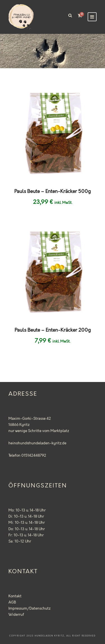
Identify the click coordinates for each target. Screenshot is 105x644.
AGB (12, 602)
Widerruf (16, 615)
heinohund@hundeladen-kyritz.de (37, 443)
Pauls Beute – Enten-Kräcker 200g (53, 330)
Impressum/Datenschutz (30, 608)
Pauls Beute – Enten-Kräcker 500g (53, 192)
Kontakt (15, 596)
